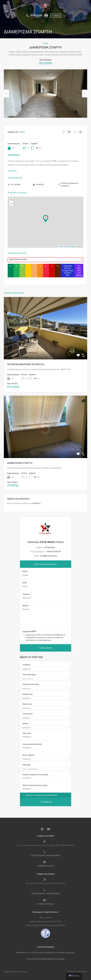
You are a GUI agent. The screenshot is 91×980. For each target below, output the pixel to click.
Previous (6, 94)
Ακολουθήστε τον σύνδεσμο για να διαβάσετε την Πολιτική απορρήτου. (46, 953)
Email (25, 583)
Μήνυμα (26, 606)
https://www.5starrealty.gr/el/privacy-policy (46, 959)
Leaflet (60, 247)
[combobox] (46, 669)
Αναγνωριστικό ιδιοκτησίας (32, 744)
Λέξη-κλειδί (27, 733)
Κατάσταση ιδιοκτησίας (31, 684)
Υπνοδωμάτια (28, 714)
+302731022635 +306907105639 (46, 894)
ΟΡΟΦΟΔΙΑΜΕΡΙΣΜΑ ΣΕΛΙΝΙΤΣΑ (26, 364)
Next (85, 94)
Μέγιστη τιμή (27, 704)
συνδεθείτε (36, 503)
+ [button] (11, 200)
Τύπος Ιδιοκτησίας (29, 675)
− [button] (11, 204)
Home (45, 43)
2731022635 (36, 16)
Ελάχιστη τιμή (28, 694)
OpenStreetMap (70, 247)
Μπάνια (25, 724)
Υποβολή (55, 16)
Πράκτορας (27, 765)
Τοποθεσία (26, 665)
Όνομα (25, 571)
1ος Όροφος (16, 184)
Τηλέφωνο (26, 594)
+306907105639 (53, 552)
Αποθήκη (40, 184)
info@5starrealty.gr (49, 556)
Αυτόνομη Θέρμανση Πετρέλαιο (70, 184)
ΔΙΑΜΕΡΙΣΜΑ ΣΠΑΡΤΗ (20, 463)
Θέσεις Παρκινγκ (29, 755)
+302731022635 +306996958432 (45, 856)
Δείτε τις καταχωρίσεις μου (45, 564)
